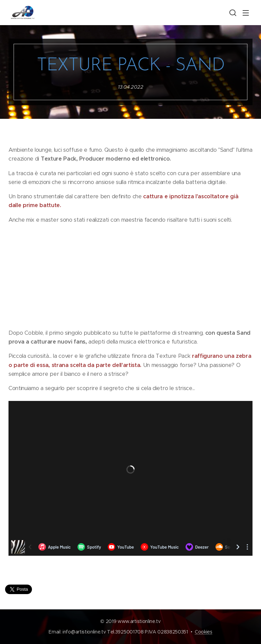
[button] (232, 13)
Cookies (204, 632)
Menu (246, 13)
